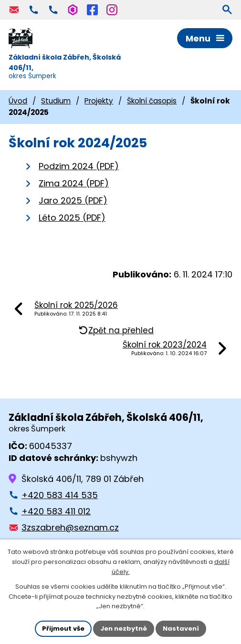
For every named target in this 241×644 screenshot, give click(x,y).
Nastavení (181, 629)
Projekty (99, 101)
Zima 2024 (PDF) (74, 183)
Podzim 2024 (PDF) (79, 166)
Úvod (18, 101)
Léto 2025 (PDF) (72, 218)
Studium (56, 101)
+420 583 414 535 (60, 495)
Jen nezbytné (124, 629)
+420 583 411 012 (56, 511)
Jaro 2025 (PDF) (73, 200)
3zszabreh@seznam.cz (70, 527)
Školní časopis (152, 101)
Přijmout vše (63, 629)
